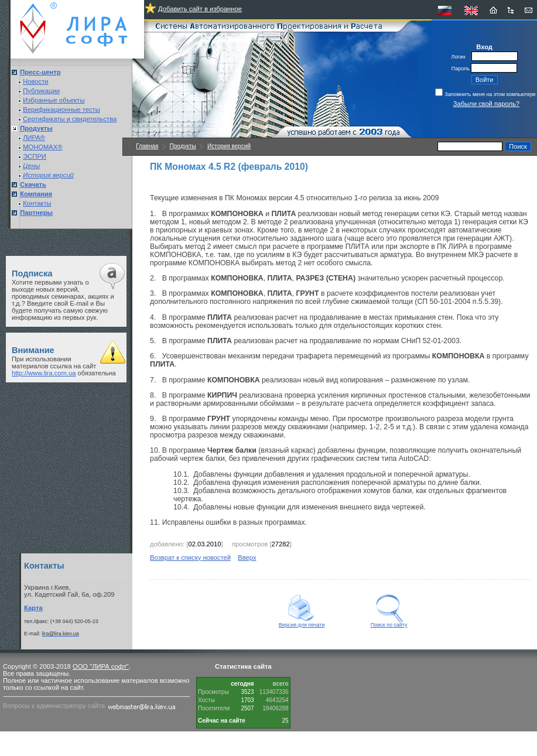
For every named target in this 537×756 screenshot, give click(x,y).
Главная (147, 146)
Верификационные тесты (61, 110)
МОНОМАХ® (42, 147)
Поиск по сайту (389, 622)
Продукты (183, 146)
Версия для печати (302, 622)
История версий (229, 146)
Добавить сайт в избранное (200, 9)
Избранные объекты (54, 100)
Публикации (41, 91)
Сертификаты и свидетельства (70, 119)
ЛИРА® (34, 138)
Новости (35, 81)
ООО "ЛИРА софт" (101, 666)
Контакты (37, 203)
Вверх (247, 557)
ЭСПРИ (35, 156)
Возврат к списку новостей (190, 557)
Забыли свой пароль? (486, 104)
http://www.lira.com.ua (44, 373)
